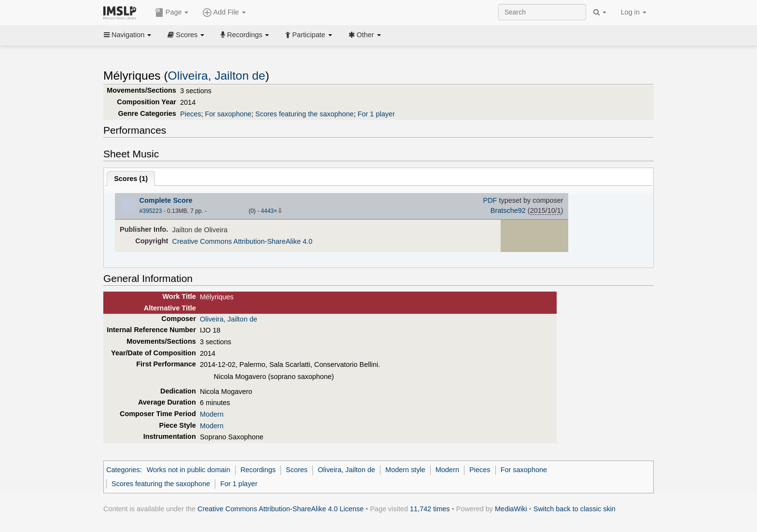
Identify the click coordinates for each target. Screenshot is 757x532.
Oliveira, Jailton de (217, 76)
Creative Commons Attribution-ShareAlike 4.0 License (280, 509)
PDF (490, 200)
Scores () (131, 179)
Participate (308, 35)
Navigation (127, 35)
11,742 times (430, 509)
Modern (212, 414)
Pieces (190, 114)
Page (172, 13)
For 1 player (376, 114)
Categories (123, 470)
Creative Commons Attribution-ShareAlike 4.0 (242, 241)
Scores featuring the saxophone (305, 114)
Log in (634, 12)
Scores (186, 35)
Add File (224, 13)
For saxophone (228, 114)
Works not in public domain (189, 470)
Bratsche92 (508, 210)
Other (365, 35)
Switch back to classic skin (575, 509)
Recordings (245, 35)
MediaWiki (511, 509)
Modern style (405, 470)
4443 (267, 211)
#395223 (151, 211)
